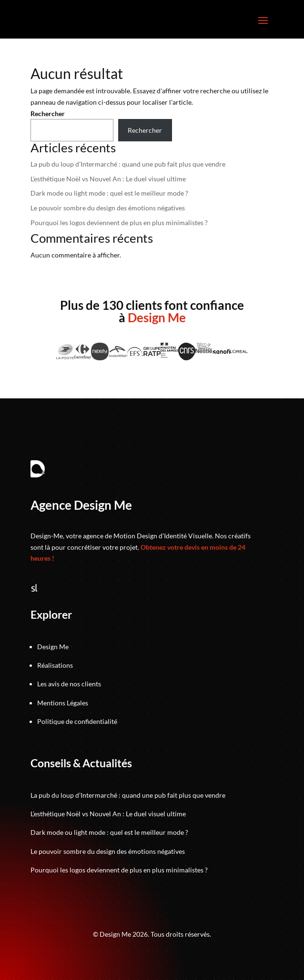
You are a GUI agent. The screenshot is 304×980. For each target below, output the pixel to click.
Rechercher (48, 114)
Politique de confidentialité (77, 721)
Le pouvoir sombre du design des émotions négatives (108, 208)
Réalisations (55, 665)
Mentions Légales (63, 703)
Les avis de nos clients (69, 684)
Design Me (53, 647)
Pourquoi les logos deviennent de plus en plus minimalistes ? (119, 223)
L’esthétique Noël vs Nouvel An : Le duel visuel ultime (108, 179)
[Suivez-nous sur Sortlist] (34, 589)
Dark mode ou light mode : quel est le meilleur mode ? (109, 193)
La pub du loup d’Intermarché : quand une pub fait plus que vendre (128, 164)
